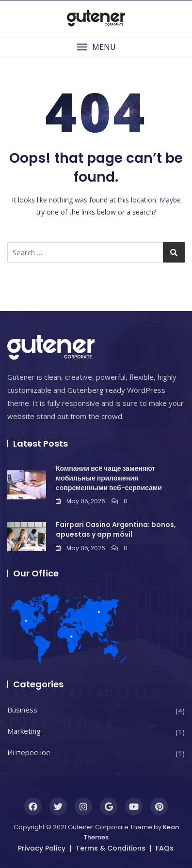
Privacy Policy (42, 848)
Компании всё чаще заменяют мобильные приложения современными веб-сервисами (109, 478)
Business (22, 710)
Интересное (29, 752)
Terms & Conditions (111, 848)
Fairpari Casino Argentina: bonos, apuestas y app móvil (116, 529)
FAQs (165, 848)
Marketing (24, 731)
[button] (96, 47)
